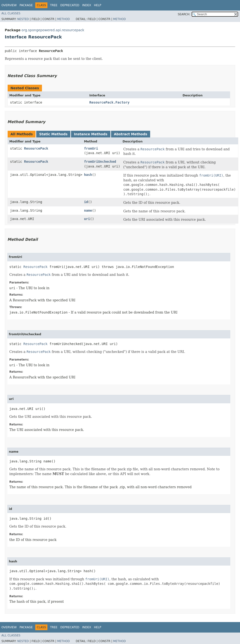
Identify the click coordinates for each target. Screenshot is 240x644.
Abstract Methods (131, 134)
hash (88, 175)
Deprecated (70, 5)
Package (26, 5)
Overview (9, 5)
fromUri (91, 148)
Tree (54, 5)
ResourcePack (36, 148)
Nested (23, 19)
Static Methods (53, 134)
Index (87, 5)
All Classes (11, 13)
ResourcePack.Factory (110, 102)
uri (87, 219)
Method (64, 19)
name (88, 210)
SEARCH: (184, 14)
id (86, 202)
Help (98, 5)
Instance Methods (91, 134)
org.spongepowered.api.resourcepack (53, 30)
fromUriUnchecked (100, 162)
